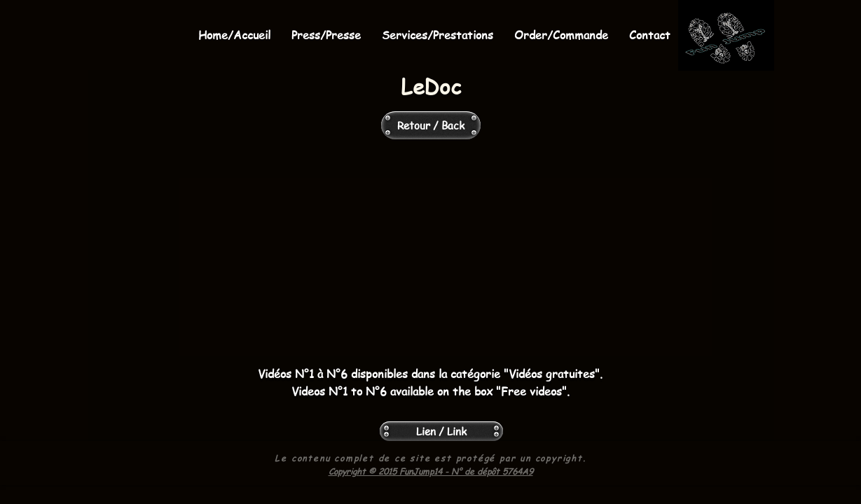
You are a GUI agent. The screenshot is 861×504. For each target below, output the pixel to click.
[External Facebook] (431, 254)
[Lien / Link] (441, 431)
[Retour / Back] (431, 125)
